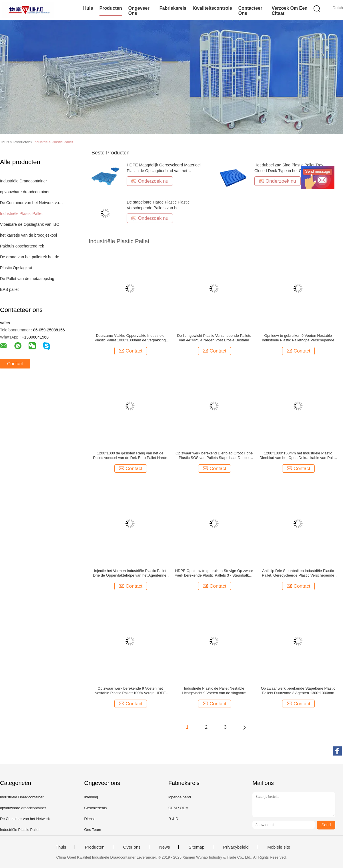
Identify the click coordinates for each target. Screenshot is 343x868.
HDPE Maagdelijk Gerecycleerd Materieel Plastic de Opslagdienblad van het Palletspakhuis (163, 171)
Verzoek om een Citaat (289, 11)
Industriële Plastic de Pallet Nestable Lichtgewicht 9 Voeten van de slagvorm (214, 691)
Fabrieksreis (173, 8)
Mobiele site (279, 847)
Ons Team (92, 830)
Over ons (132, 847)
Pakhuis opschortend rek (22, 246)
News (165, 847)
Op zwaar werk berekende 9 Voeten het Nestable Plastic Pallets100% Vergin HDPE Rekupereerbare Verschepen (130, 691)
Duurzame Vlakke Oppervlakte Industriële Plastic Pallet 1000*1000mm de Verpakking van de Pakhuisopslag (130, 338)
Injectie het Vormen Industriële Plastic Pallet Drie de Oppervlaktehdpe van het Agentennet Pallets (130, 573)
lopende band (180, 797)
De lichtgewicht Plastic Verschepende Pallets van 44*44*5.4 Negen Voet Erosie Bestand (214, 338)
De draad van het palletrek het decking (32, 257)
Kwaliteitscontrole (212, 8)
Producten (111, 8)
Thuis (61, 847)
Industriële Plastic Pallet (53, 142)
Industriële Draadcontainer (23, 181)
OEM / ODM (179, 808)
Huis (88, 8)
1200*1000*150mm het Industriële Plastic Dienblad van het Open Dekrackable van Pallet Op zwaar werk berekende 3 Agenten (298, 456)
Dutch (338, 8)
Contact (15, 364)
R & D (173, 819)
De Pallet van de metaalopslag (27, 279)
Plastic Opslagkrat (16, 268)
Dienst (89, 819)
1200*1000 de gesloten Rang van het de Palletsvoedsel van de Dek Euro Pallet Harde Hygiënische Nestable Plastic (130, 456)
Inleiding (91, 797)
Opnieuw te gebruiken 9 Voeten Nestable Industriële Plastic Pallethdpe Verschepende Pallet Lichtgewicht (298, 338)
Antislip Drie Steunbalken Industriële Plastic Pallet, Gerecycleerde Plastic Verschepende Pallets (298, 573)
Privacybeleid (236, 847)
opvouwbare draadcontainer (25, 192)
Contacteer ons (250, 11)
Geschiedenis (95, 808)
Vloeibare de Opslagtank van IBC (30, 224)
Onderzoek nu (150, 181)
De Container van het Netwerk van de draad (32, 203)
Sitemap (197, 847)
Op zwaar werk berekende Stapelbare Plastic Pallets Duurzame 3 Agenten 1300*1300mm (298, 691)
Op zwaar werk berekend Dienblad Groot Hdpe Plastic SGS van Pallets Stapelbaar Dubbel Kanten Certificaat (214, 456)
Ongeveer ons (139, 11)
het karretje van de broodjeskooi (28, 235)
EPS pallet (9, 289)
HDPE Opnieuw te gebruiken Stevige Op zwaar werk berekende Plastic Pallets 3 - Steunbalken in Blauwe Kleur (214, 573)
